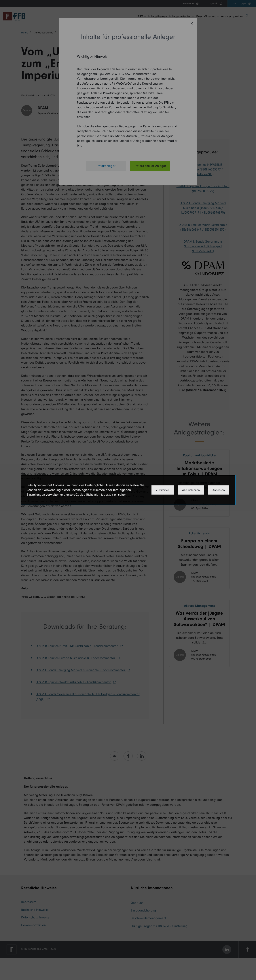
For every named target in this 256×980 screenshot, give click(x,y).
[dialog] (128, 490)
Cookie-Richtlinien (88, 495)
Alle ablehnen (191, 490)
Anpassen (219, 490)
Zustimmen (163, 490)
